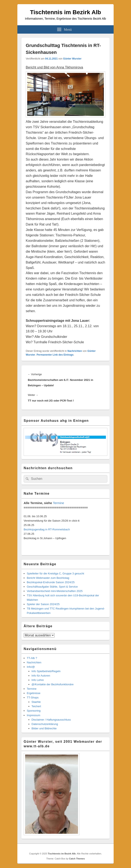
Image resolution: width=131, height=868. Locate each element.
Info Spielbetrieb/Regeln (46, 671)
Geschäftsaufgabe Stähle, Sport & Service (52, 587)
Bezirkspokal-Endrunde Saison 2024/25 (51, 582)
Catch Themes (77, 859)
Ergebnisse (34, 693)
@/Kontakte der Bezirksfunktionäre (53, 684)
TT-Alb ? (32, 658)
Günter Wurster (72, 59)
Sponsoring (34, 711)
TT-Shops (33, 698)
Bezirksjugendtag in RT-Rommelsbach (47, 529)
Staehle (36, 702)
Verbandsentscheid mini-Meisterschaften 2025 (55, 591)
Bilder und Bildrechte (44, 728)
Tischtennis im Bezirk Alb (65, 12)
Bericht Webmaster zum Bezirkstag (48, 578)
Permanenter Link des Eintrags (55, 355)
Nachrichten (75, 351)
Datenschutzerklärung (45, 724)
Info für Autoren (41, 676)
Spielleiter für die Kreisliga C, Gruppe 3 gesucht (55, 573)
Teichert (36, 706)
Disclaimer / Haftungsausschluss (51, 720)
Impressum (33, 715)
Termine (58, 503)
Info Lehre (38, 680)
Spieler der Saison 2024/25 (43, 604)
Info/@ (31, 667)
